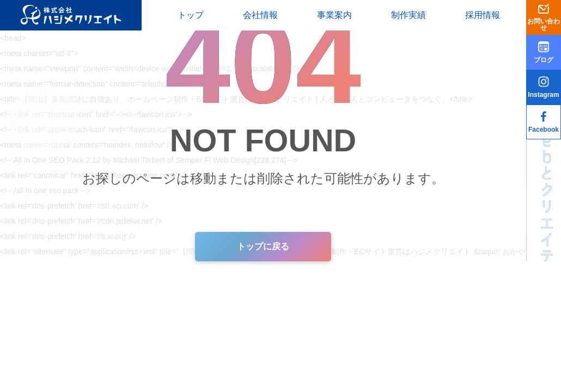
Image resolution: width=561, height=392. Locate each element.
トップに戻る (263, 246)
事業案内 (334, 15)
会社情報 (260, 15)
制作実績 (408, 15)
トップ (191, 15)
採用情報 (483, 15)
